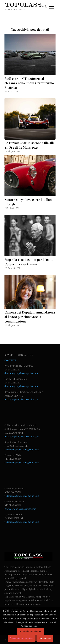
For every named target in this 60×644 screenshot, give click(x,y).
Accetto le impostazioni (30, 631)
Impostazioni (45, 638)
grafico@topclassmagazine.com (20, 509)
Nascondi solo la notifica (22, 638)
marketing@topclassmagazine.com (22, 399)
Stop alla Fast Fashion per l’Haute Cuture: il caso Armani (29, 262)
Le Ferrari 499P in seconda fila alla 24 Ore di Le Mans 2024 (30, 145)
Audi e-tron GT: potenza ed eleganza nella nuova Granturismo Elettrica (29, 83)
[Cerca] (45, 6)
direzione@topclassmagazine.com (21, 373)
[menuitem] (45, 6)
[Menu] (52, 6)
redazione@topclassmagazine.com (22, 449)
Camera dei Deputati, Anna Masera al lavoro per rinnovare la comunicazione (30, 317)
